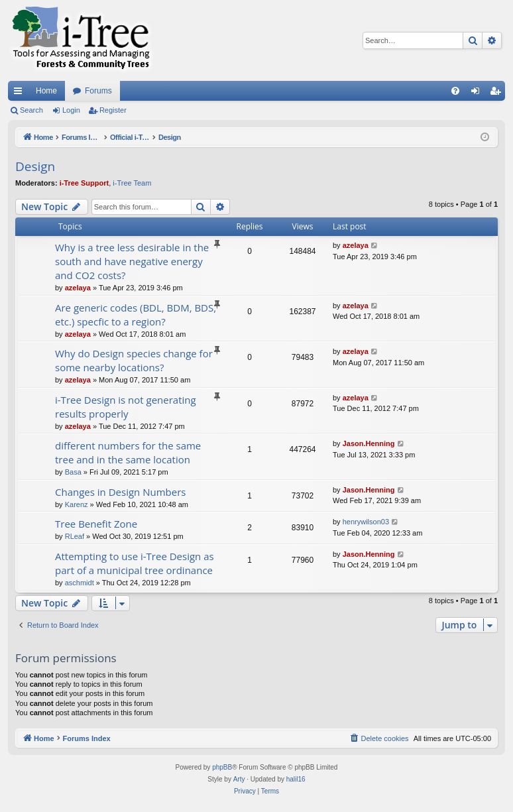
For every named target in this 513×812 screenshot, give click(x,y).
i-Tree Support (85, 183)
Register (113, 110)
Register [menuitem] (498, 93)
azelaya (78, 288)
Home (46, 91)
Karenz (77, 504)
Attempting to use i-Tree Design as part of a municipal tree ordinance (135, 563)
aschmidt (80, 583)
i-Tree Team (132, 183)
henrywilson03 (366, 522)
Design (35, 166)
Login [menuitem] (478, 93)
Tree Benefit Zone (96, 524)
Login (71, 110)
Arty (239, 779)
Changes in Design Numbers (120, 492)
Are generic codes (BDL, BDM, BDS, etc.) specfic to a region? (136, 315)
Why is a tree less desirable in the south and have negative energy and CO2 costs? (132, 261)
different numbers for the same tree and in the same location (128, 452)
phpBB (222, 767)
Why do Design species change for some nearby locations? (134, 360)
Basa (73, 472)
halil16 (296, 779)
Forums (98, 91)
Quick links (21, 93)
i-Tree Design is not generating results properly (126, 407)
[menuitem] (455, 91)
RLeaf (75, 536)
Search (31, 110)
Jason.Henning (369, 443)
